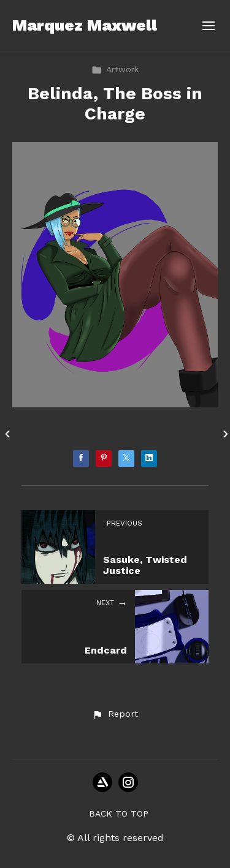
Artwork (115, 69)
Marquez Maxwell (85, 25)
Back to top (119, 813)
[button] (115, 714)
